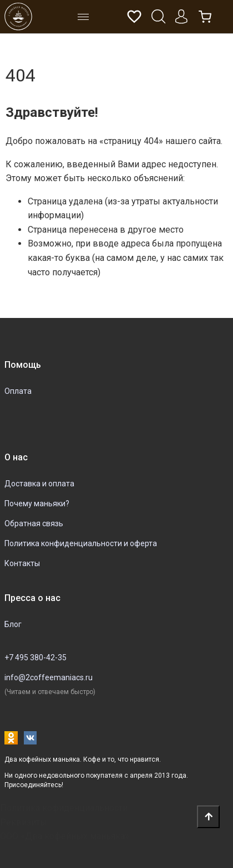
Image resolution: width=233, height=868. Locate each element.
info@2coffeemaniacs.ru (49, 677)
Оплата (18, 391)
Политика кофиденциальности (64, 808)
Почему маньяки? (37, 504)
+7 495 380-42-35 (36, 658)
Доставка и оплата (39, 484)
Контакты (22, 563)
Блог (13, 624)
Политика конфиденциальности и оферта (81, 543)
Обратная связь (34, 523)
